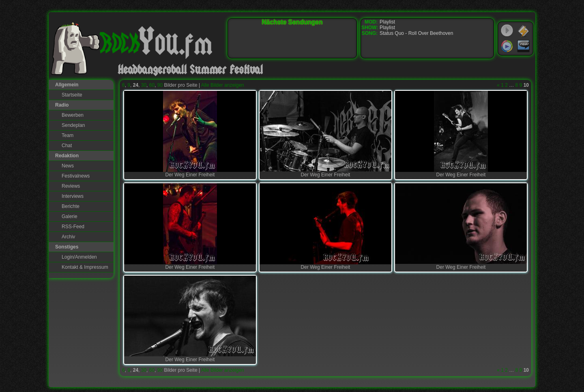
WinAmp (524, 31)
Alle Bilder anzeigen (223, 85)
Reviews (71, 186)
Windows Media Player (507, 46)
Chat (67, 146)
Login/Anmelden (79, 257)
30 (144, 85)
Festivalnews (76, 176)
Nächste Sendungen (292, 22)
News (68, 166)
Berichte (71, 206)
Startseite (72, 95)
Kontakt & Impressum (85, 267)
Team (68, 135)
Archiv (68, 237)
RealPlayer (524, 46)
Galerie (70, 216)
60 (152, 85)
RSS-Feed (73, 227)
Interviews (73, 196)
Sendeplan (73, 125)
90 (160, 85)
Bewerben (73, 115)
